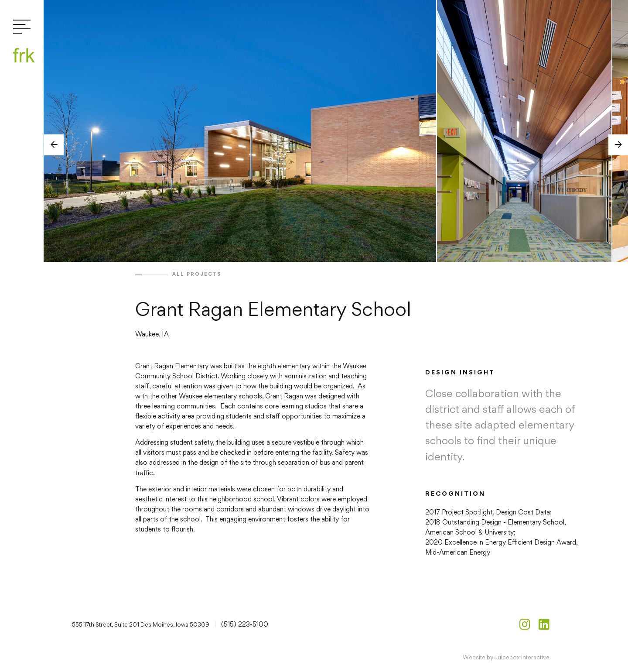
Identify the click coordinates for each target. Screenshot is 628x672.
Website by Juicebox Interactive (506, 657)
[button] (54, 145)
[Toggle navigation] (22, 27)
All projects (197, 274)
